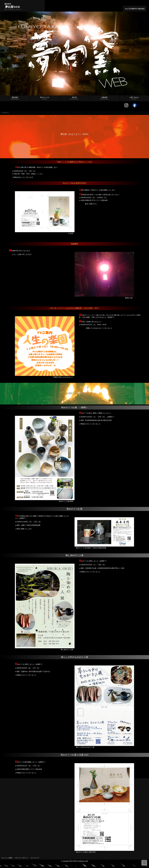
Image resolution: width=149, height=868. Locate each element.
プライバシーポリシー (22, 858)
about (135, 9)
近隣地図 (104, 98)
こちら (40, 174)
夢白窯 (74, 98)
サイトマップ (35, 858)
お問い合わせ (134, 98)
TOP (144, 864)
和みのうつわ (45, 98)
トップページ (5, 113)
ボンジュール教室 (7, 858)
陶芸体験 (15, 98)
